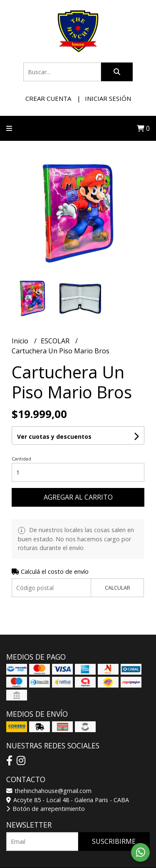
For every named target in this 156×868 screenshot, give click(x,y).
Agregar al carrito (78, 497)
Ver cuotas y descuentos (54, 437)
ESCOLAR (56, 341)
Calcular (118, 588)
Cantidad (21, 459)
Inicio (21, 341)
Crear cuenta (48, 98)
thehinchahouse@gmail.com (49, 791)
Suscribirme (114, 841)
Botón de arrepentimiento (46, 809)
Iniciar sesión (108, 98)
